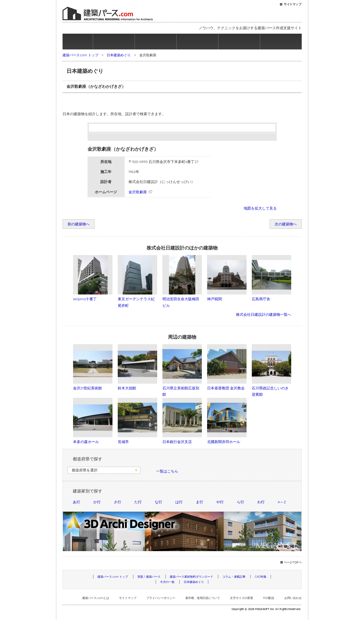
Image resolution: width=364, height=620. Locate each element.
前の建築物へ (79, 224)
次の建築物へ (286, 224)
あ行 (76, 502)
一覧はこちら (167, 471)
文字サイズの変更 (242, 598)
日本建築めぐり (281, 42)
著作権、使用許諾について (203, 598)
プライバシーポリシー (161, 598)
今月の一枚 (239, 42)
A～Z (282, 502)
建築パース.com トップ (80, 55)
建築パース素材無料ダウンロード (156, 42)
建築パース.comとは (96, 598)
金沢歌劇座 (138, 192)
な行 (158, 502)
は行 (179, 502)
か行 (97, 502)
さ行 (117, 502)
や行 (220, 502)
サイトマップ (128, 598)
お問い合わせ (293, 598)
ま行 (199, 502)
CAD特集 (261, 577)
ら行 (240, 502)
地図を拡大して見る (260, 208)
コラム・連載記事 (197, 42)
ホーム (78, 42)
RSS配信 (269, 598)
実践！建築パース (114, 42)
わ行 (261, 502)
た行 (138, 502)
